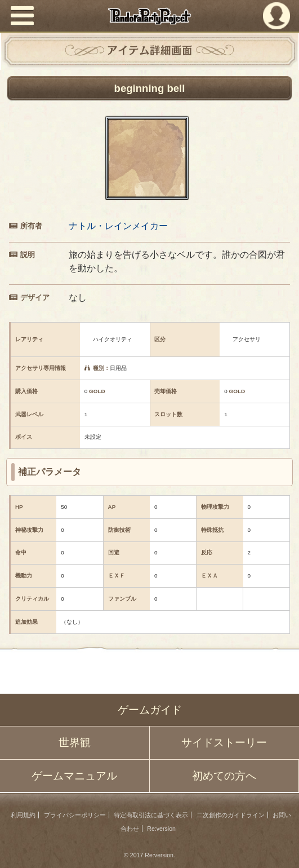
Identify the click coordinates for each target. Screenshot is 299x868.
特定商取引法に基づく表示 (151, 815)
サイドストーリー (224, 743)
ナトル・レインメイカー (118, 226)
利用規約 (23, 815)
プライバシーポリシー (75, 815)
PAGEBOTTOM (281, 849)
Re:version (161, 829)
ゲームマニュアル (74, 776)
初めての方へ (224, 776)
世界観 (75, 743)
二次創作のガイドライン (231, 815)
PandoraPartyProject (149, 16)
